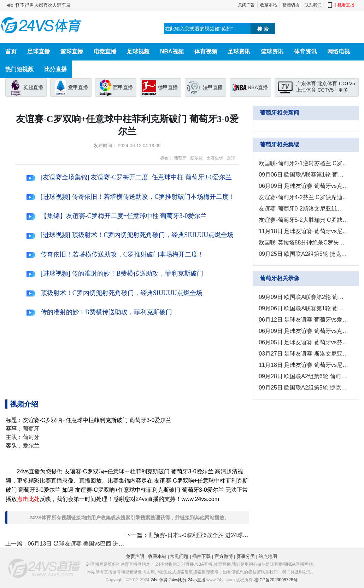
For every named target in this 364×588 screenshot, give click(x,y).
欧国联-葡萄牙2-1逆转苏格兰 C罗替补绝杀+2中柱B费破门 (303, 163)
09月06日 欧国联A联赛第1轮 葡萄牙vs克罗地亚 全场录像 (303, 308)
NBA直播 (258, 87)
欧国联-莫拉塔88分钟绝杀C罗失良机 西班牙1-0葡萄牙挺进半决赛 (303, 243)
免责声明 (135, 556)
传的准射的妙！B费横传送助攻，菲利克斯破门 (99, 312)
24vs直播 (196, 580)
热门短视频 (19, 69)
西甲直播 (123, 87)
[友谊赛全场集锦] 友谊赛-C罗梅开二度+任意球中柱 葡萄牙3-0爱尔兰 (129, 177)
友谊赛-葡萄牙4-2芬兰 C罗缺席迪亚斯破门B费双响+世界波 (303, 197)
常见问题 (179, 556)
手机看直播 (344, 5)
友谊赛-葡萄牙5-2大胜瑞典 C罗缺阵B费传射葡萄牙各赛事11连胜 (303, 220)
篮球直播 (72, 51)
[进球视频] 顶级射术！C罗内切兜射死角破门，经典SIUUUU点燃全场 (130, 235)
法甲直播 (213, 87)
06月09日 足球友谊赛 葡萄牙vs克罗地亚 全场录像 (303, 331)
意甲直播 (78, 87)
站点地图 (268, 556)
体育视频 (206, 51)
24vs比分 (178, 580)
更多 (343, 90)
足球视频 (138, 51)
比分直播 (55, 69)
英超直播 (33, 87)
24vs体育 (159, 580)
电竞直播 (105, 51)
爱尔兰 (196, 158)
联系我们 (313, 5)
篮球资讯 (272, 51)
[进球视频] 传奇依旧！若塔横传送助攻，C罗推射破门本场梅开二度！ (131, 197)
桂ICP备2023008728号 (276, 580)
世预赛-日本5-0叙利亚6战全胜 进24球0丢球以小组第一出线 (222, 535)
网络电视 (339, 51)
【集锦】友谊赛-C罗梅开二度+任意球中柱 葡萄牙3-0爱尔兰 (117, 216)
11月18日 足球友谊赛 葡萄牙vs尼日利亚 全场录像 (303, 365)
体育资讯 (305, 51)
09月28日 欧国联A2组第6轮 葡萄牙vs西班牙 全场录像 (303, 376)
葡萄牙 (180, 158)
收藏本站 (269, 5)
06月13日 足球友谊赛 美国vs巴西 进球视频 (82, 544)
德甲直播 (168, 87)
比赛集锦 (215, 158)
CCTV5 (347, 83)
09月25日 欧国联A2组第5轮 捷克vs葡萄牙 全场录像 (303, 388)
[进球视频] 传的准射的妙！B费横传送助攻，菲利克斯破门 (115, 273)
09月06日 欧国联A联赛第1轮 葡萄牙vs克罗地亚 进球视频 (303, 175)
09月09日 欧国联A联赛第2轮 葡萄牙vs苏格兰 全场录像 (303, 297)
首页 (11, 51)
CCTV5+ (327, 90)
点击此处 (28, 499)
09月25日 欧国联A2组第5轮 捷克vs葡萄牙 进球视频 (303, 254)
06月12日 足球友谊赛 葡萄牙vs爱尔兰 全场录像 (303, 320)
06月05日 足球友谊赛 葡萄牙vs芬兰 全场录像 (303, 342)
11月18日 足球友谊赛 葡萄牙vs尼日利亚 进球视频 (303, 231)
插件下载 (201, 556)
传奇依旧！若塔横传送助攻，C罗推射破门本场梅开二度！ (115, 254)
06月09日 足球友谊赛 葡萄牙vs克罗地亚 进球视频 (303, 186)
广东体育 (306, 83)
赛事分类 (246, 556)
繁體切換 (291, 5)
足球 (231, 158)
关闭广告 (246, 5)
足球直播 (39, 51)
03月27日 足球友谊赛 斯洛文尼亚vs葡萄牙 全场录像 (303, 354)
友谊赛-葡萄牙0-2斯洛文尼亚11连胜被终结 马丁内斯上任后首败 (303, 209)
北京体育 (327, 83)
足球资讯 (239, 51)
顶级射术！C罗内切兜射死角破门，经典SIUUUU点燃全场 (115, 293)
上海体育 (306, 90)
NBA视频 (172, 51)
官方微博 (224, 556)
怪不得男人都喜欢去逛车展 (43, 5)
